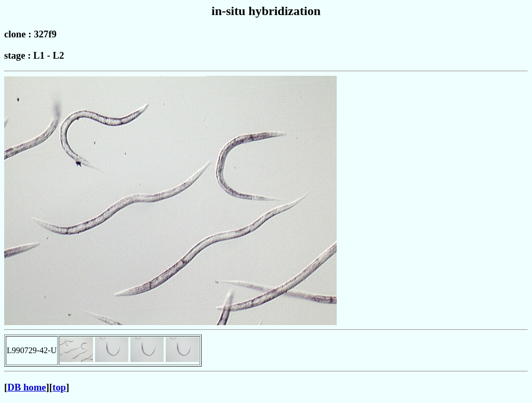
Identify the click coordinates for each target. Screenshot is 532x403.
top (59, 387)
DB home (26, 387)
